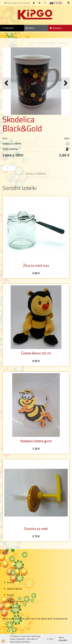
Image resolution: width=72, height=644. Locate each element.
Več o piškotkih (63, 639)
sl (52, 3)
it (56, 3)
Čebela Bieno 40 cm (36, 353)
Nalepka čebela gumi (36, 441)
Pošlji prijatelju (10, 149)
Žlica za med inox (36, 265)
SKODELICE (62, 43)
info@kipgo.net (9, 622)
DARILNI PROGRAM (47, 43)
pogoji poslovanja (15, 601)
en (60, 3)
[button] (65, 83)
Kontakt (11, 595)
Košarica (56, 28)
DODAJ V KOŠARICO (36, 174)
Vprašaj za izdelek (12, 144)
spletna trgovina (15, 589)
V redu (50, 639)
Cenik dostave (14, 608)
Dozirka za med (36, 529)
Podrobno (8, 28)
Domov (32, 43)
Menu (30, 28)
